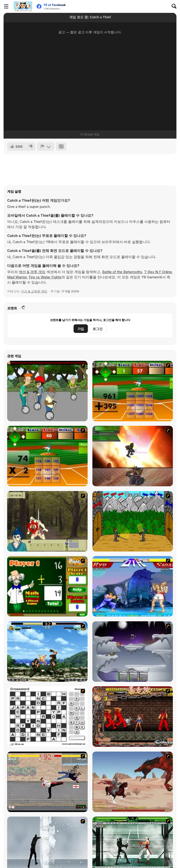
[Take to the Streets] (47, 782)
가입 (81, 329)
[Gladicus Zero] (133, 456)
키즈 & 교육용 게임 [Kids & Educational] (34, 291)
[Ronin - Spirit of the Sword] (47, 521)
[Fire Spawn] (133, 782)
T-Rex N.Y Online (158, 272)
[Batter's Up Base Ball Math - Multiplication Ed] (47, 456)
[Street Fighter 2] (133, 586)
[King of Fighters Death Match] (47, 652)
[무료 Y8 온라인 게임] (23, 6)
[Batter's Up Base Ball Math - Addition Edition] (133, 391)
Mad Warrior (17, 277)
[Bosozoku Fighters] (133, 717)
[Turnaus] (133, 521)
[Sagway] (47, 391)
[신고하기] (46, 146)
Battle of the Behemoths (122, 272)
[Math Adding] (47, 586)
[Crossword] (47, 717)
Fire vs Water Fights (45, 277)
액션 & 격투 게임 (32, 272)
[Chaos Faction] (133, 652)
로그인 (98, 329)
